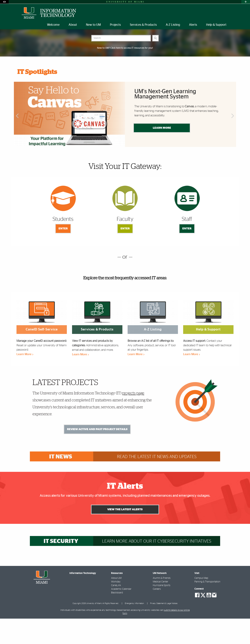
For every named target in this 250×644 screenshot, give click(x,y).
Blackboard (117, 618)
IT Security (61, 567)
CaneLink (116, 611)
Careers (157, 614)
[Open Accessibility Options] (4, 2)
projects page (133, 419)
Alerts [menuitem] (193, 25)
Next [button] (233, 141)
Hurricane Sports (162, 611)
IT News (61, 482)
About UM (116, 603)
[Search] (155, 64)
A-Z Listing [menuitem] (173, 25)
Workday (116, 607)
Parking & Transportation (207, 607)
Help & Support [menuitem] (216, 25)
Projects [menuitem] (115, 25)
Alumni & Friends (162, 603)
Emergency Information (134, 629)
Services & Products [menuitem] (143, 25)
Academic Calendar (121, 614)
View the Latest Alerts (125, 535)
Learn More (162, 153)
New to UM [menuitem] (93, 25)
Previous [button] (17, 141)
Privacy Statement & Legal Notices (164, 629)
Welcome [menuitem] (53, 25)
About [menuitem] (73, 25)
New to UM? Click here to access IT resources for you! (125, 73)
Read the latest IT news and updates (157, 482)
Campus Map (201, 603)
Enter (63, 254)
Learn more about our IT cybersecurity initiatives (157, 567)
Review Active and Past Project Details (97, 455)
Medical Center (161, 607)
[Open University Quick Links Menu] (246, 2)
